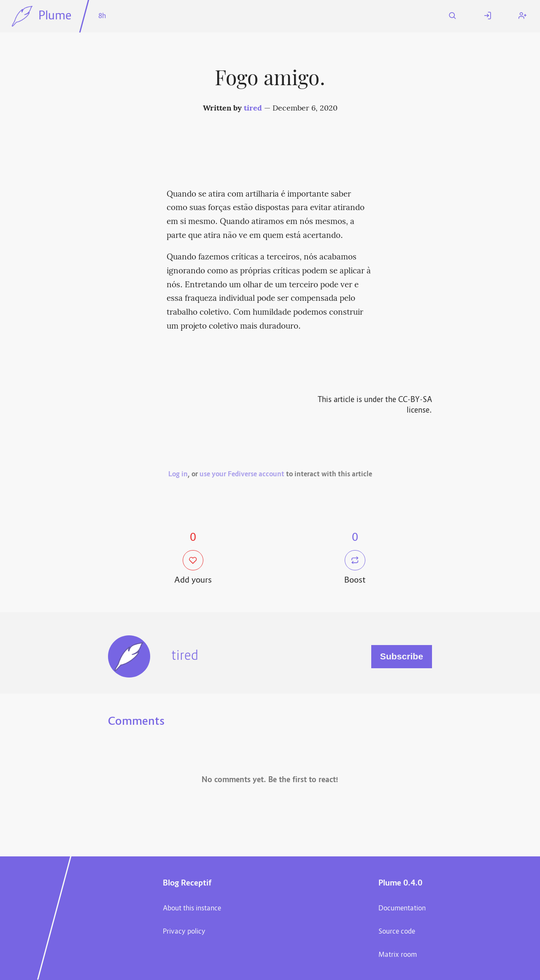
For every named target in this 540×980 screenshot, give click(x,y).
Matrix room (398, 955)
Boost (355, 568)
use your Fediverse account (242, 475)
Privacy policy (184, 932)
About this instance (192, 909)
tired (253, 109)
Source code (397, 932)
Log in (178, 475)
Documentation (402, 909)
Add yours (193, 568)
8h (102, 16)
